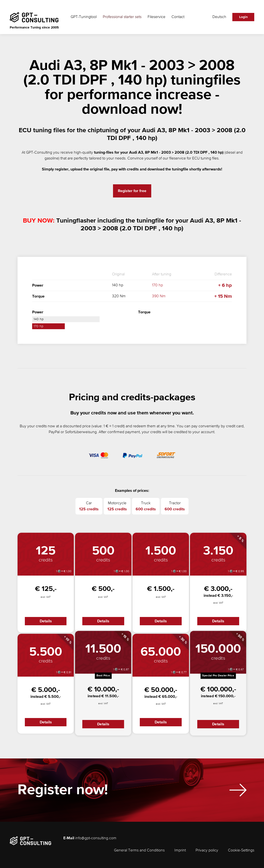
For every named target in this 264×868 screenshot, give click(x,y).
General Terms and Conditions (139, 850)
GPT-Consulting (39, 153)
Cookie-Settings (241, 850)
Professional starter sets (122, 17)
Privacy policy (207, 850)
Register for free (132, 191)
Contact (178, 17)
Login (243, 17)
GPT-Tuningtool (84, 17)
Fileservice (156, 17)
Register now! (63, 793)
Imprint (180, 850)
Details (46, 621)
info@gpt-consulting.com (96, 838)
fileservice (178, 159)
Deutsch (219, 17)
